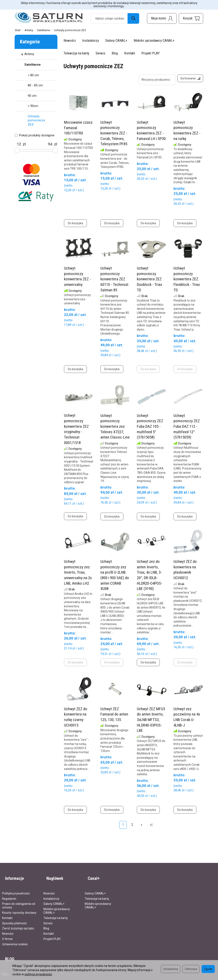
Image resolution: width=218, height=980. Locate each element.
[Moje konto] (162, 18)
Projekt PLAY (151, 53)
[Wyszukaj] (133, 18)
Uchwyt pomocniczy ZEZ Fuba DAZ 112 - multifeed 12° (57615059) (187, 429)
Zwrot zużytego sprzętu (18, 925)
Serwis (100, 53)
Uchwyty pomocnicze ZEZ (36, 120)
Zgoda (208, 969)
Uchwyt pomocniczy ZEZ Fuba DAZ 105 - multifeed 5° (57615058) (150, 429)
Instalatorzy (91, 40)
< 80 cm (33, 75)
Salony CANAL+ (116, 40)
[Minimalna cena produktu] (19, 144)
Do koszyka (75, 226)
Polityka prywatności (16, 889)
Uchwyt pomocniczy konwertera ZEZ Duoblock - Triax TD (149, 282)
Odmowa (191, 969)
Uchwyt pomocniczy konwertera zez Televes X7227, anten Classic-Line (115, 429)
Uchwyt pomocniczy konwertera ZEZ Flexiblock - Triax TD (187, 282)
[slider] (17, 150)
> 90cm (33, 106)
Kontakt (130, 53)
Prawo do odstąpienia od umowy (19, 902)
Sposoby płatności (14, 919)
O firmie (7, 935)
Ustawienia (171, 969)
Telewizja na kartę (76, 53)
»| (151, 828)
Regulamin (9, 895)
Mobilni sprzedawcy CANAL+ (154, 40)
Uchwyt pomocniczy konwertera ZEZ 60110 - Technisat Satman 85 (114, 282)
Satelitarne (33, 65)
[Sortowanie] (189, 80)
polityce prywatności (38, 974)
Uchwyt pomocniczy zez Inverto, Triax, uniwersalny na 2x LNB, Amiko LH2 (78, 575)
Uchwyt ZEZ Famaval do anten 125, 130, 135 (114, 717)
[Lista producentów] (154, 80)
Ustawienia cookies (15, 940)
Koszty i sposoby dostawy (19, 909)
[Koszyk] (191, 18)
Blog (115, 53)
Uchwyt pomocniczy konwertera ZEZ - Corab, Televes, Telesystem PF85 (114, 136)
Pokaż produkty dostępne (35, 135)
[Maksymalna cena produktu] (50, 144)
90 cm (32, 96)
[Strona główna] (49, 18)
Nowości (70, 40)
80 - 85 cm (35, 85)
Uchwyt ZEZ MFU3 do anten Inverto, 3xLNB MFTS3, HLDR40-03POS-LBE (151, 723)
